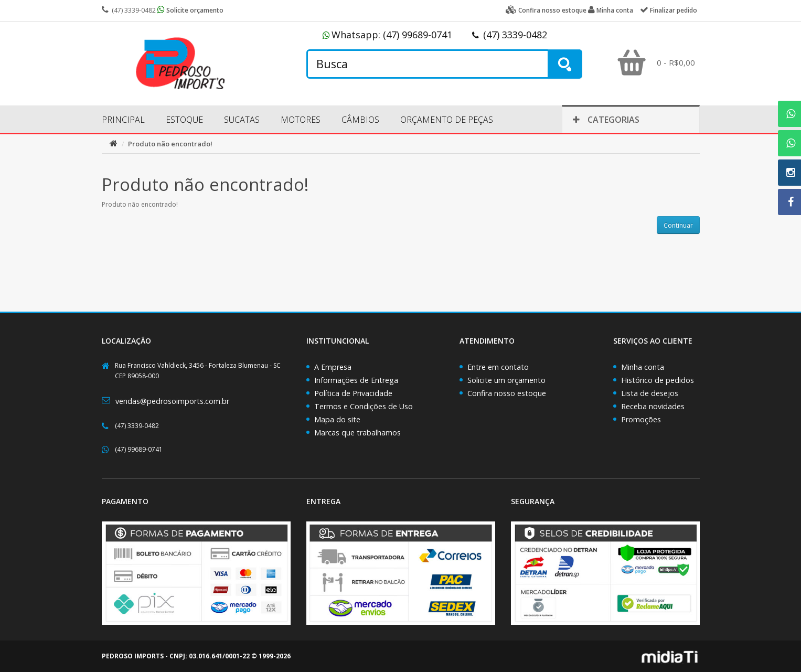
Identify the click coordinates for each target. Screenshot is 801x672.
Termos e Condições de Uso (364, 406)
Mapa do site (337, 419)
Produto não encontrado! (170, 144)
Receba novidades (653, 406)
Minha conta (643, 367)
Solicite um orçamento (506, 380)
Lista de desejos (650, 393)
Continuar (678, 225)
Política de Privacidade (353, 393)
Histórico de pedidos (658, 380)
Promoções (641, 419)
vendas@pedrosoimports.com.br (172, 401)
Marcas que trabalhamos (357, 433)
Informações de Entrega (356, 380)
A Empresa (333, 367)
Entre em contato (498, 367)
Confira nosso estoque (507, 393)
